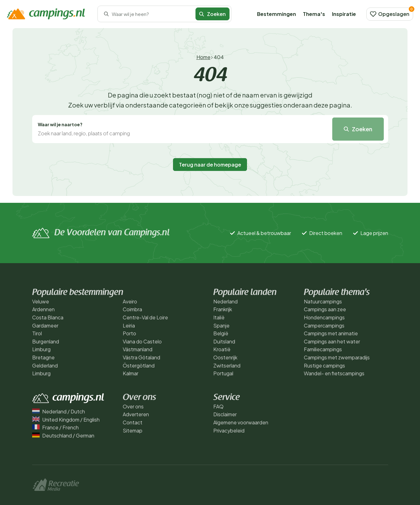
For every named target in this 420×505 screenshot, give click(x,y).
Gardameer (45, 325)
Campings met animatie (331, 333)
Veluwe (41, 301)
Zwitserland (227, 365)
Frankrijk (223, 309)
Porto (129, 333)
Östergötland (139, 365)
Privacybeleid (229, 430)
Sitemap (133, 430)
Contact (133, 422)
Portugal (223, 373)
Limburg (41, 349)
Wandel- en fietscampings (334, 373)
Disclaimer (225, 414)
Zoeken (212, 14)
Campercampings (324, 325)
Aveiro (130, 301)
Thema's (314, 14)
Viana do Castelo (142, 341)
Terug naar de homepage (210, 165)
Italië (219, 317)
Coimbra (132, 309)
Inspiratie (344, 14)
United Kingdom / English (66, 420)
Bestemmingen (277, 14)
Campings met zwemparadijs (337, 357)
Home (203, 57)
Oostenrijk (225, 357)
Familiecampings (323, 349)
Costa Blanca (48, 317)
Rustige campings (324, 365)
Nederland (225, 301)
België (221, 333)
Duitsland (224, 341)
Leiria (129, 325)
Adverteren (136, 414)
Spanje (221, 325)
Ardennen (43, 309)
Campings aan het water (332, 341)
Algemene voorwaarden (241, 422)
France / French (55, 427)
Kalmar (131, 373)
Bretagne (43, 357)
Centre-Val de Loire (145, 317)
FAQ (218, 406)
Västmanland (138, 349)
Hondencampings (324, 317)
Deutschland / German (63, 435)
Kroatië (222, 349)
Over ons (133, 406)
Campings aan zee (325, 309)
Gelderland (45, 365)
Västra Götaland (141, 357)
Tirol (37, 333)
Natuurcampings (323, 301)
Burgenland (46, 341)
